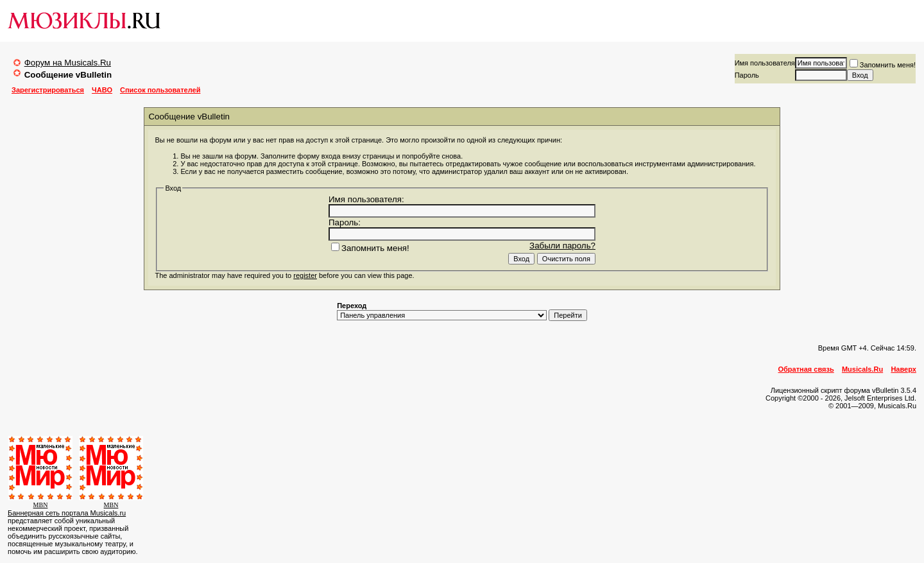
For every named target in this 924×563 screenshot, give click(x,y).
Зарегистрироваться (48, 90)
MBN (41, 505)
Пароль (747, 75)
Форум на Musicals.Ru (68, 63)
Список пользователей (160, 90)
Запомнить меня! (883, 65)
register (305, 275)
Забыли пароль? (562, 246)
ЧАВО (102, 90)
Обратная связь (806, 369)
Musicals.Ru (862, 369)
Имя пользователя (765, 63)
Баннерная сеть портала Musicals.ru (67, 513)
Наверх (903, 369)
